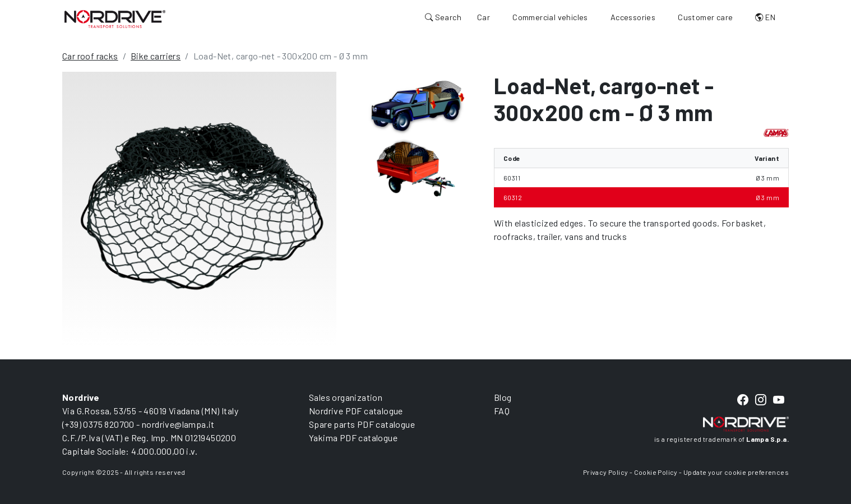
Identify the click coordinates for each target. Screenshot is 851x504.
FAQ (502, 411)
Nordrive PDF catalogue (356, 411)
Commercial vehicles (550, 17)
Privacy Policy (606, 472)
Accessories (633, 17)
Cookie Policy (656, 472)
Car (484, 17)
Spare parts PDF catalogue (362, 424)
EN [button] (765, 17)
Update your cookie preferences (736, 472)
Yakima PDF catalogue (353, 438)
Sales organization (346, 397)
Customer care (705, 17)
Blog (503, 397)
